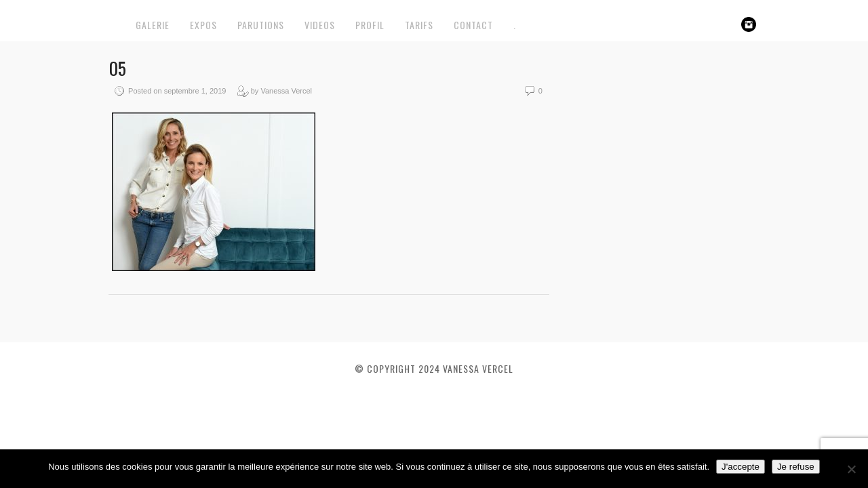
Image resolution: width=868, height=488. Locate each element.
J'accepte (741, 467)
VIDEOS (320, 25)
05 (117, 68)
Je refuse (796, 467)
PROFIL (370, 25)
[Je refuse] (851, 469)
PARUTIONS (261, 25)
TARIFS (419, 25)
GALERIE (153, 25)
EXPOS (203, 25)
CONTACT (473, 25)
